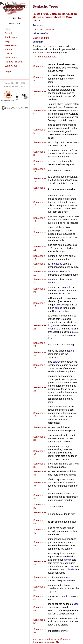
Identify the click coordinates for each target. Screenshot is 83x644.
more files (38, 639)
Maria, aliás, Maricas (43, 30)
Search (9, 33)
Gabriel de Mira (41, 38)
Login (8, 71)
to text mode (53, 639)
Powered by (15, 83)
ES (20, 18)
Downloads (11, 58)
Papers (9, 50)
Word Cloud (11, 66)
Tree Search (11, 45)
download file (52, 642)
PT (10, 18)
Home (8, 29)
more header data (47, 57)
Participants (11, 37)
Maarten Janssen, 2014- (15, 87)
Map (7, 41)
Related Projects (14, 62)
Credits (9, 54)
